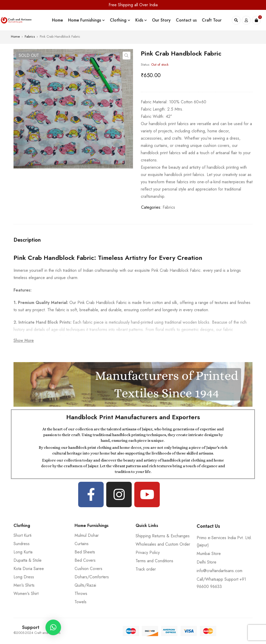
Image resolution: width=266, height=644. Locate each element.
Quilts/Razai (85, 585)
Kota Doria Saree (29, 569)
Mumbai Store (209, 554)
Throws (81, 594)
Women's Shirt (26, 594)
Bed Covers (85, 560)
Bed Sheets (85, 552)
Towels (81, 602)
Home (15, 36)
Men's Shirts (24, 585)
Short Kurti (22, 535)
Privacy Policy (148, 553)
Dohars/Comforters (92, 577)
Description (27, 240)
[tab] (27, 240)
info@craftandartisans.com (220, 571)
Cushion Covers (88, 569)
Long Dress (24, 577)
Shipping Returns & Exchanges (163, 536)
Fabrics (30, 36)
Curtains (82, 544)
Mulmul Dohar (87, 535)
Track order (146, 569)
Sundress (22, 544)
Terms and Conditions (154, 561)
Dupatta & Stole (28, 560)
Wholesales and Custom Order (163, 544)
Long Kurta (23, 552)
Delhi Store (207, 562)
